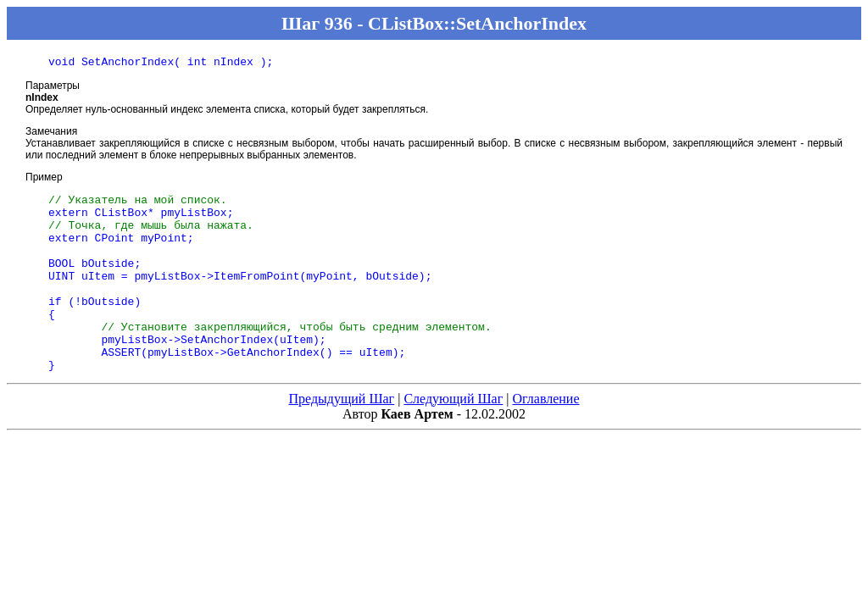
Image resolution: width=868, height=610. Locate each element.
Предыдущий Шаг (341, 437)
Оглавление (545, 437)
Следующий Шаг (453, 437)
